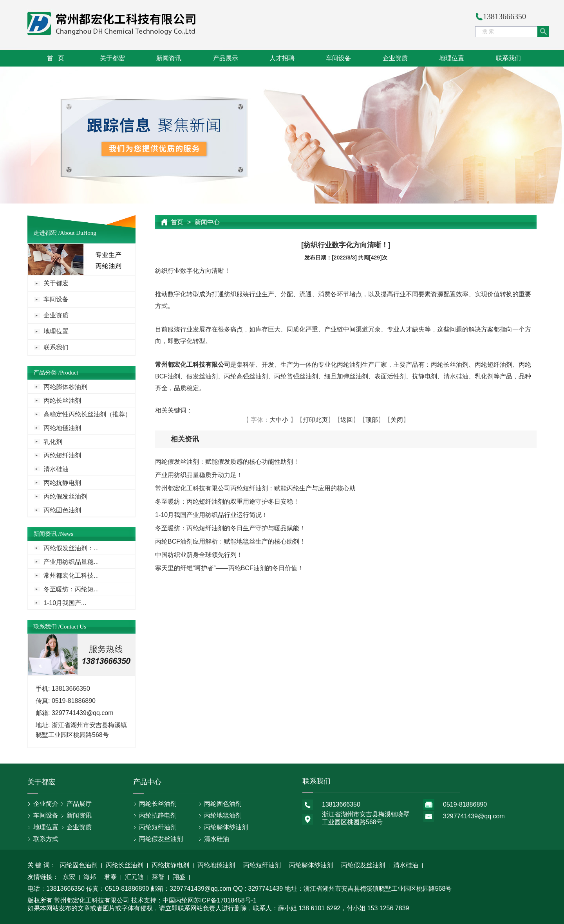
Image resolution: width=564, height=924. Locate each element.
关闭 (397, 420)
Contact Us (73, 627)
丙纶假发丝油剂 (65, 496)
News (67, 534)
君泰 (110, 877)
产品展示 (226, 58)
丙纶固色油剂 (62, 510)
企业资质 (395, 58)
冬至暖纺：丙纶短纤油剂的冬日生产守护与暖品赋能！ (230, 528)
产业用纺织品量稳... (71, 562)
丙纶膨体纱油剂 (65, 387)
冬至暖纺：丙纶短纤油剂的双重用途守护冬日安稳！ (227, 502)
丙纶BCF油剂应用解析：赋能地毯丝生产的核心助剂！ (230, 541)
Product (69, 373)
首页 (177, 222)
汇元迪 (134, 877)
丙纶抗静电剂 (62, 483)
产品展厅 (79, 804)
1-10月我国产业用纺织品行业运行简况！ (211, 515)
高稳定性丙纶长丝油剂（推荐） (87, 414)
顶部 (372, 420)
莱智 (158, 877)
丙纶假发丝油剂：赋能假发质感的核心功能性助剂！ (227, 462)
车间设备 (338, 58)
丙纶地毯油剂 (62, 428)
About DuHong (78, 233)
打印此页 (315, 420)
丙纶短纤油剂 (62, 455)
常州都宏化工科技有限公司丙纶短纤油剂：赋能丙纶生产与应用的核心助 (255, 488)
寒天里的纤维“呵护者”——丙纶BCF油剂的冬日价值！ (229, 568)
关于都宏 (112, 58)
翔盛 (179, 877)
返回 (347, 420)
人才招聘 (282, 58)
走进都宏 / (47, 233)
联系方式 (46, 839)
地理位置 (452, 58)
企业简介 (46, 804)
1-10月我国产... (65, 603)
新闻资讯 (169, 58)
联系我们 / (47, 627)
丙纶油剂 (349, 365)
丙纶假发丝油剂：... (71, 548)
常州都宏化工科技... (71, 575)
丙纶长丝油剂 (62, 401)
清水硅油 (56, 469)
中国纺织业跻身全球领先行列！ (199, 555)
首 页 (56, 58)
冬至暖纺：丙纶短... (71, 589)
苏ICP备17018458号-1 (225, 900)
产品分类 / (47, 373)
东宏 (69, 877)
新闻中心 (207, 222)
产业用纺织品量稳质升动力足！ (199, 475)
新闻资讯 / (47, 534)
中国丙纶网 (178, 900)
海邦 (90, 877)
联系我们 (508, 58)
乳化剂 (53, 442)
